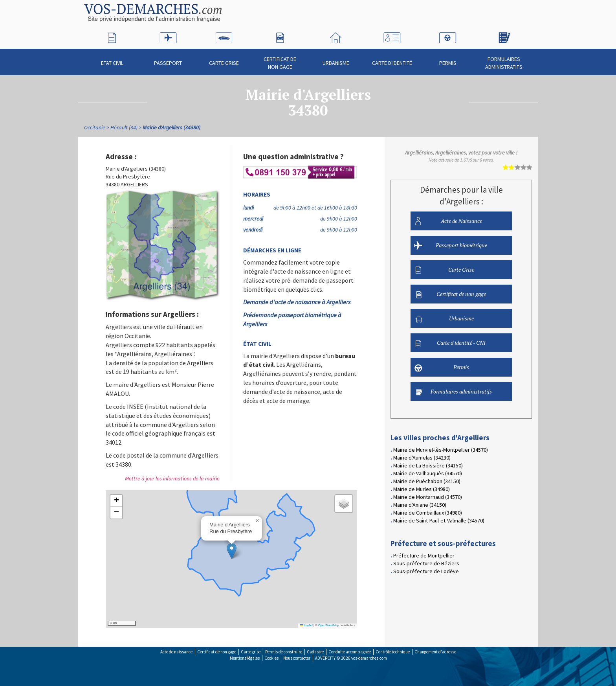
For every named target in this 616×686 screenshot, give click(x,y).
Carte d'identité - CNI (451, 343)
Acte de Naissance (449, 221)
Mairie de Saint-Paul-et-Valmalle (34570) (439, 520)
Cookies (271, 658)
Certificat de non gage (280, 60)
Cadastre (315, 652)
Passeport (168, 60)
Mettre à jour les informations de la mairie (172, 478)
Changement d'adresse (435, 652)
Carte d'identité (392, 60)
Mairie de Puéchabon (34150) (427, 481)
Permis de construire (284, 652)
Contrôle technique (393, 652)
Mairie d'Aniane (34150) (420, 505)
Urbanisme (336, 60)
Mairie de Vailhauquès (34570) (428, 473)
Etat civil (112, 60)
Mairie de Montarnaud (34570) (428, 497)
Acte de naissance (176, 652)
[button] (232, 551)
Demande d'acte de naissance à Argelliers (297, 302)
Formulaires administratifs (504, 60)
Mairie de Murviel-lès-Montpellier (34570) (441, 450)
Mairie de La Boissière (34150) (428, 465)
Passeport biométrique (451, 245)
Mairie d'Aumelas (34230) (422, 458)
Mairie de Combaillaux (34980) (428, 513)
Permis (448, 60)
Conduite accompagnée (350, 652)
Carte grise (251, 652)
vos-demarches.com (369, 658)
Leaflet (306, 625)
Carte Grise (224, 60)
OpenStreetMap (329, 625)
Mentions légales (245, 658)
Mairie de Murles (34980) (422, 489)
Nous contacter (297, 658)
